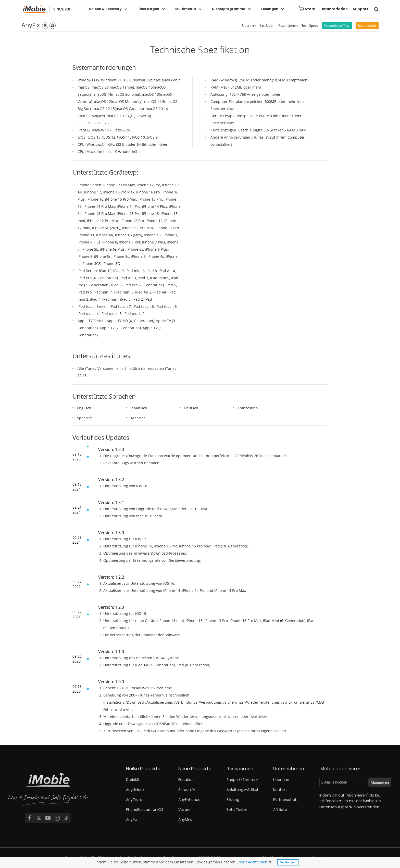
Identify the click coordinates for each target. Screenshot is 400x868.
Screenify (187, 790)
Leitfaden (267, 26)
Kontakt (280, 790)
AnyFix (31, 25)
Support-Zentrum (242, 780)
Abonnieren (380, 783)
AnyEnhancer (190, 800)
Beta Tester (237, 810)
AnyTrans (134, 800)
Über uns (281, 780)
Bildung (233, 800)
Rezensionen (288, 26)
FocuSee (186, 780)
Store (310, 9)
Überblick (249, 26)
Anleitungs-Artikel (242, 790)
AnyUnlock (135, 790)
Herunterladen (334, 9)
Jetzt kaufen (367, 26)
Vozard (184, 810)
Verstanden (288, 862)
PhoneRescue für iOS (145, 810)
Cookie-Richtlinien (252, 862)
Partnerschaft (286, 800)
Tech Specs (310, 26)
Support (361, 9)
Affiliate (280, 810)
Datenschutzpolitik (336, 807)
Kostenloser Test (337, 26)
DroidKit (133, 780)
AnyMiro (185, 820)
